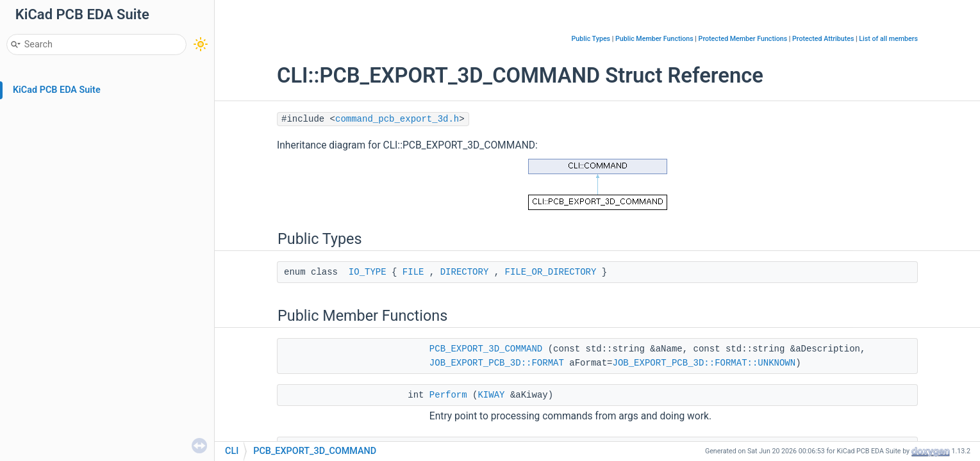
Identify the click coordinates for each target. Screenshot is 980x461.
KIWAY (491, 395)
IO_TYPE (368, 272)
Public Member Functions (654, 39)
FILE (413, 272)
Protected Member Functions (743, 39)
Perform (448, 395)
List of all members (888, 39)
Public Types (591, 39)
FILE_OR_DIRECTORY (551, 272)
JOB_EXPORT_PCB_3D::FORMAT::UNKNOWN (704, 363)
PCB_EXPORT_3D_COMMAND (486, 349)
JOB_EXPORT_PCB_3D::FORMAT (497, 363)
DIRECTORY (465, 272)
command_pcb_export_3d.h (397, 119)
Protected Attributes (823, 39)
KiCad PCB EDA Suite (57, 90)
